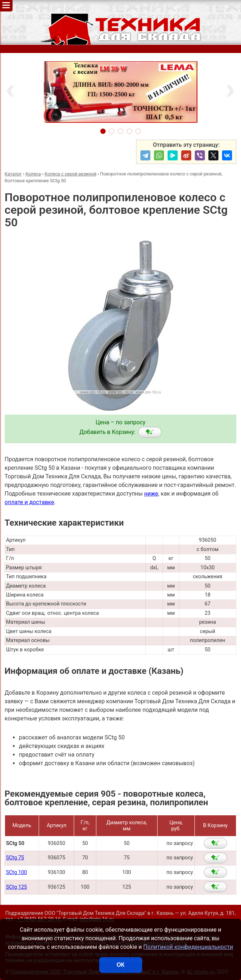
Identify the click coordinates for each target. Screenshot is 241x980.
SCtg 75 (15, 858)
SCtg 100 (17, 872)
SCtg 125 (17, 887)
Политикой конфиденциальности (188, 947)
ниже (151, 494)
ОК (120, 965)
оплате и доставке (30, 502)
